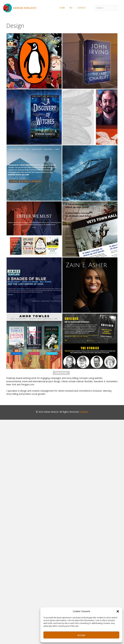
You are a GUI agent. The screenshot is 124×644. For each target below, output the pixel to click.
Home (62, 8)
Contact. (84, 412)
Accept (81, 635)
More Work (61, 373)
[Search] (106, 8)
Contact (82, 8)
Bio (71, 8)
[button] (118, 611)
